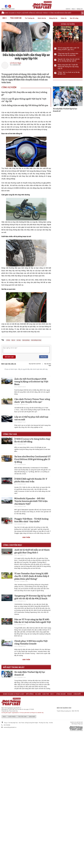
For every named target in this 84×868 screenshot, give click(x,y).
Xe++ (47, 13)
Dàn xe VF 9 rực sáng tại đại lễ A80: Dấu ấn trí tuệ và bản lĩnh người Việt (33, 621)
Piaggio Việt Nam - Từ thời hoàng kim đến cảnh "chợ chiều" (31, 520)
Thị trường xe (30, 18)
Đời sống (29, 13)
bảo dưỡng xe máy (36, 340)
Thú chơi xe (16, 18)
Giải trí (42, 13)
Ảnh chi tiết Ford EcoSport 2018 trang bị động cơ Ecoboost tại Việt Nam (31, 382)
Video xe (64, 18)
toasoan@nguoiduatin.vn (10, 727)
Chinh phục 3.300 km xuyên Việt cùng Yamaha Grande (31, 642)
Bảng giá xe (53, 18)
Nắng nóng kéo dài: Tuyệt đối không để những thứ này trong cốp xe (68, 67)
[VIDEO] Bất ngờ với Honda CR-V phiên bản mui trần (31, 480)
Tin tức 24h (22, 717)
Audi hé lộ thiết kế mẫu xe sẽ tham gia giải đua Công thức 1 (32, 551)
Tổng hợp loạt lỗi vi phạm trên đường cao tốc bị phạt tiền (68, 54)
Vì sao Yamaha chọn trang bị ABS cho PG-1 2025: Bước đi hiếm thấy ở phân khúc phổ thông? (32, 576)
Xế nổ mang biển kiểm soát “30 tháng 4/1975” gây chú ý (68, 49)
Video (61, 13)
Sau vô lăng (74, 18)
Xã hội (36, 13)
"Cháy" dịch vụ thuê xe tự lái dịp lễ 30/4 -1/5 (69, 73)
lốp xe (13, 340)
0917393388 (7, 725)
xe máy (19, 340)
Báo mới (32, 717)
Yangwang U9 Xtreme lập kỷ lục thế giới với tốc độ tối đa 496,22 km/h (33, 597)
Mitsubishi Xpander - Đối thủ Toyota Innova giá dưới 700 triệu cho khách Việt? (31, 501)
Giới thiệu (12, 717)
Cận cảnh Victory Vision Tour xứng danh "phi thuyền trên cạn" (32, 401)
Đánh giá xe (42, 18)
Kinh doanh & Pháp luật (15, 13)
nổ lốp (8, 340)
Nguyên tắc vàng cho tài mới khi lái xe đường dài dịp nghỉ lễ (69, 60)
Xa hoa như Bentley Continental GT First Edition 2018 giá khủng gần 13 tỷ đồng (32, 459)
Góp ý (73, 9)
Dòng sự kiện (68, 24)
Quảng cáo (80, 9)
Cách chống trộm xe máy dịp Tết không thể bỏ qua (25, 105)
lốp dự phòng (26, 340)
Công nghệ (54, 13)
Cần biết (68, 13)
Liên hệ (68, 9)
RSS (4, 717)
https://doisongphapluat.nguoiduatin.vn (11, 708)
